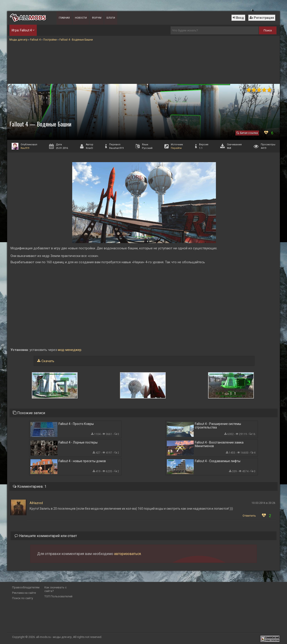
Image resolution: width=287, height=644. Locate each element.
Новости (81, 18)
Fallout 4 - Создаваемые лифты (218, 461)
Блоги (111, 18)
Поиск (268, 30)
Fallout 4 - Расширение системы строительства (218, 426)
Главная (64, 18)
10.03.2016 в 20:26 (263, 503)
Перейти (176, 148)
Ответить (249, 516)
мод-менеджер (69, 350)
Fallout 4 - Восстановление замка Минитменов (219, 444)
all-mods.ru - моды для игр (54, 637)
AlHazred (36, 503)
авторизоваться (127, 554)
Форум (97, 18)
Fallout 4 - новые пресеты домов (82, 461)
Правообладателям (26, 587)
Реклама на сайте (24, 593)
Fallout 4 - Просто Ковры (76, 424)
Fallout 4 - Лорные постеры (78, 442)
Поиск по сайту (23, 598)
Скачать (48, 361)
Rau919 (25, 148)
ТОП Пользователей (58, 596)
